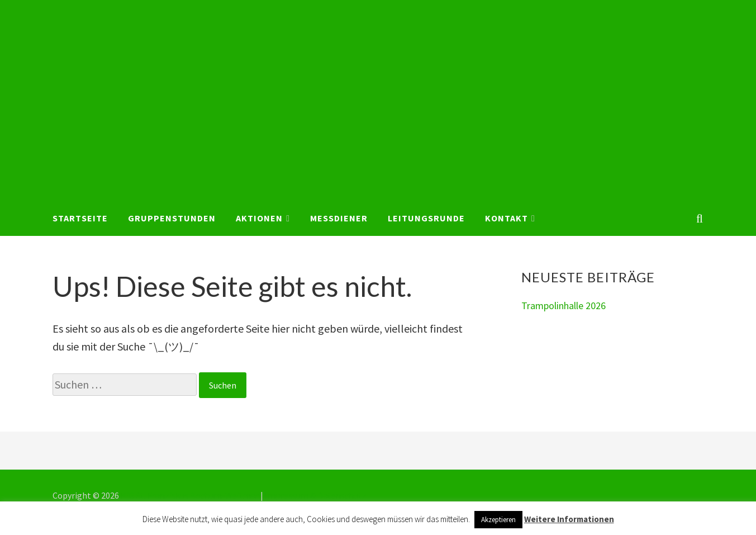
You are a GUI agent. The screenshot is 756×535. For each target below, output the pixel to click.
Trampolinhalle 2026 (564, 306)
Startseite (80, 218)
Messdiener (339, 218)
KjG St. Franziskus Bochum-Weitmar (190, 495)
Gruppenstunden (172, 218)
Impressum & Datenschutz (316, 495)
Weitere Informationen (569, 519)
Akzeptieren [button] (498, 520)
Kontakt (507, 218)
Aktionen (259, 218)
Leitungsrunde (426, 218)
